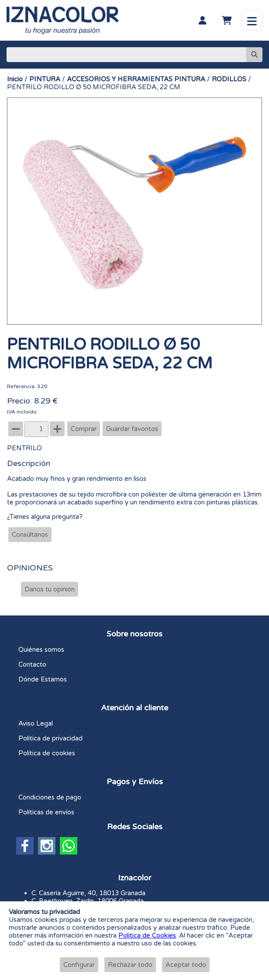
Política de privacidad (50, 738)
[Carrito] (227, 21)
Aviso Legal (36, 723)
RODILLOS (229, 79)
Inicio (15, 79)
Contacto (32, 664)
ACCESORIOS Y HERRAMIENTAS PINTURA (136, 79)
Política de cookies (47, 753)
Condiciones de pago (50, 797)
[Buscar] (126, 55)
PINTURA (45, 79)
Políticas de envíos (46, 812)
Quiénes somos (41, 650)
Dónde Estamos (43, 679)
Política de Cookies (147, 935)
